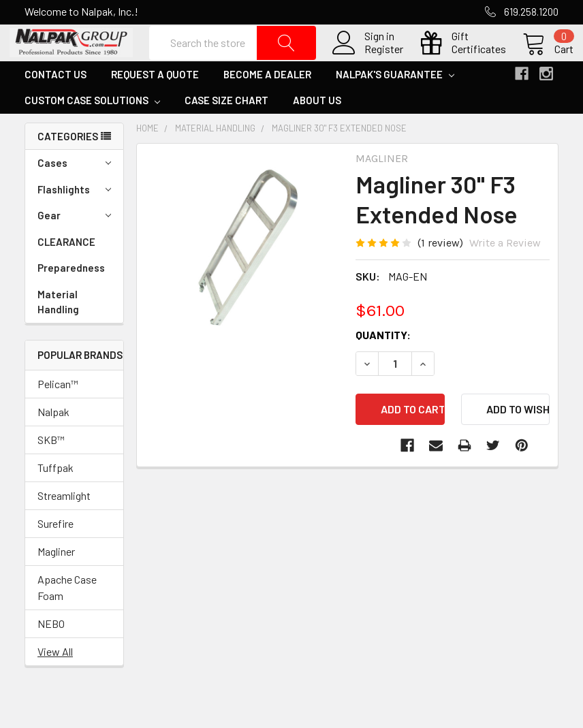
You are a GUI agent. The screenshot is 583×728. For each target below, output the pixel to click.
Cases (74, 193)
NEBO (51, 653)
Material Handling (58, 332)
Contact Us (56, 104)
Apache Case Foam (67, 617)
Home (147, 158)
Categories (68, 166)
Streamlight (64, 525)
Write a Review (505, 272)
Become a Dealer (267, 104)
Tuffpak (56, 497)
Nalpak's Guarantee (395, 104)
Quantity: (383, 364)
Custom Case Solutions (92, 130)
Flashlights (74, 220)
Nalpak (53, 441)
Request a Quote (155, 104)
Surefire (56, 553)
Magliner (56, 581)
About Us (317, 130)
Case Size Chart (226, 130)
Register (369, 64)
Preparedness (71, 298)
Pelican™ (58, 413)
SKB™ (51, 469)
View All (55, 681)
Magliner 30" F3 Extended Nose (339, 158)
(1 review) (440, 272)
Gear (74, 246)
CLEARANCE (66, 272)
